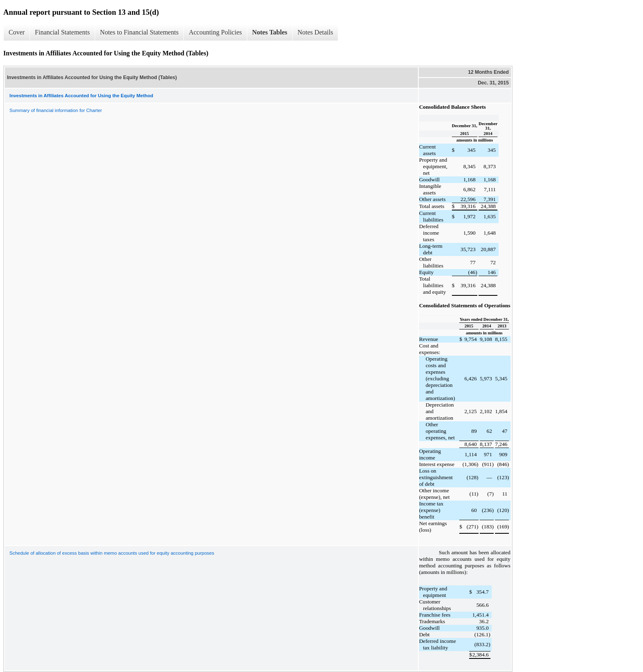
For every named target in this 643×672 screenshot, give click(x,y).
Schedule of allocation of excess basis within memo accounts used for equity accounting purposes (112, 553)
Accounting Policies (215, 32)
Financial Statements (62, 32)
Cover (17, 32)
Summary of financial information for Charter (56, 110)
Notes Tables (270, 32)
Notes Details (316, 32)
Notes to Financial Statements (139, 32)
